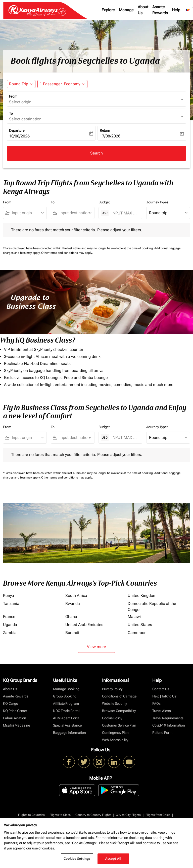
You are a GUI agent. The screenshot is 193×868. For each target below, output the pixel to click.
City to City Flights (128, 815)
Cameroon (137, 633)
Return (105, 130)
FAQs (156, 703)
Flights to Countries (31, 815)
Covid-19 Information (169, 725)
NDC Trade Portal (66, 711)
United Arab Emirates (84, 625)
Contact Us (161, 689)
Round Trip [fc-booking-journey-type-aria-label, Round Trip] (19, 84)
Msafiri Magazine (16, 725)
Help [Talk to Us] (165, 696)
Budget (104, 202)
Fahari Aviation (15, 718)
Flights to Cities (60, 815)
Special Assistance (67, 725)
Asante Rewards (160, 10)
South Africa (76, 596)
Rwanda (73, 604)
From (13, 96)
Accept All (113, 858)
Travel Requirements (168, 718)
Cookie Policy (112, 718)
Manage (126, 10)
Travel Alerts (162, 711)
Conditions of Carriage (119, 696)
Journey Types (157, 202)
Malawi (134, 617)
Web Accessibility (115, 740)
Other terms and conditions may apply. (67, 253)
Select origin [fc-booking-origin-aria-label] (20, 102)
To (11, 113)
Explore (108, 10)
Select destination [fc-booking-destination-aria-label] (25, 119)
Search (96, 153)
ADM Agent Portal (67, 718)
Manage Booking (66, 689)
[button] (62, 84)
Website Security (114, 703)
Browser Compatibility (119, 711)
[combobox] (27, 213)
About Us (143, 10)
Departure (17, 130)
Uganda (10, 625)
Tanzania (11, 604)
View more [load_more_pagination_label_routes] (96, 647)
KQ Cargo (11, 703)
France (9, 617)
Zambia (10, 633)
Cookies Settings (77, 858)
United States (140, 625)
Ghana (71, 617)
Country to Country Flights (93, 815)
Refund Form (162, 733)
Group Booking (65, 696)
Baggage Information (69, 733)
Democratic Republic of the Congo (152, 607)
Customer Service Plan (119, 725)
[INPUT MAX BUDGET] (124, 213)
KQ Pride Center (15, 711)
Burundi (72, 633)
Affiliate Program (66, 703)
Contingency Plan (115, 733)
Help (176, 10)
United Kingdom (142, 596)
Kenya (9, 596)
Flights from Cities (158, 815)
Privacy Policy (112, 689)
